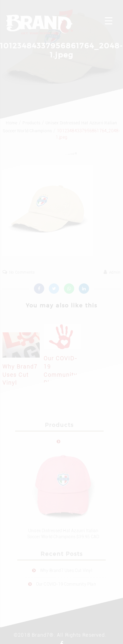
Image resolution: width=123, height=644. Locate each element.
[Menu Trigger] (109, 21)
